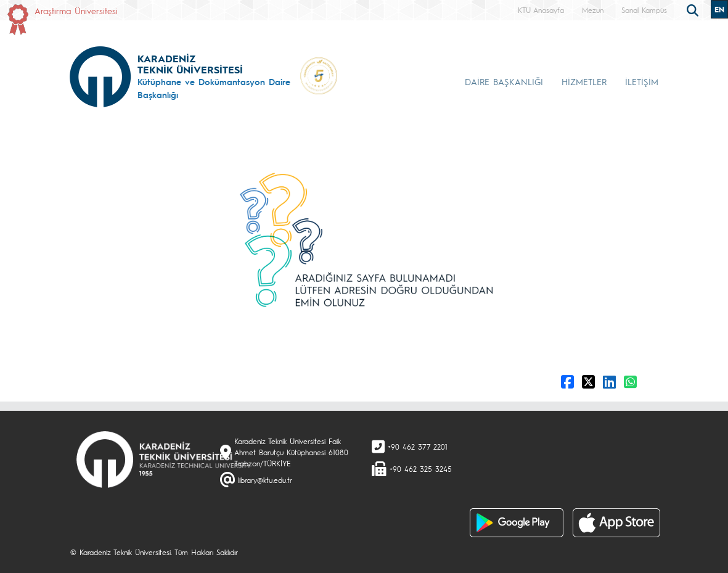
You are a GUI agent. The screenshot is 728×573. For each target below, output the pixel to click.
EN (719, 9)
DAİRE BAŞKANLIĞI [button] (504, 81)
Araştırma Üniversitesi (76, 10)
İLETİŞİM (642, 81)
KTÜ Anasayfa (541, 10)
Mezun (593, 10)
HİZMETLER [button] (584, 81)
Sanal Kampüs (644, 10)
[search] (694, 9)
